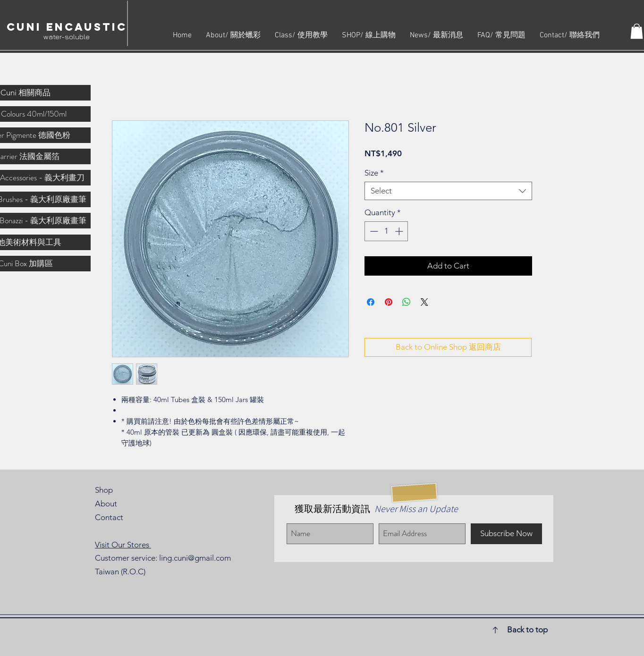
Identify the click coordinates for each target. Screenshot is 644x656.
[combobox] (448, 191)
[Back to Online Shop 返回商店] (448, 347)
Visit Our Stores (123, 545)
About (106, 504)
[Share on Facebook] (371, 302)
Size (374, 173)
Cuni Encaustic (67, 27)
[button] (637, 31)
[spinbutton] (386, 231)
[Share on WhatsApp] (407, 302)
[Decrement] (373, 231)
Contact (109, 517)
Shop (104, 490)
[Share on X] (424, 302)
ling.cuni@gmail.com (195, 558)
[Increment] (400, 231)
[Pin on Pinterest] (389, 302)
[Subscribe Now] (506, 534)
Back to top (527, 630)
